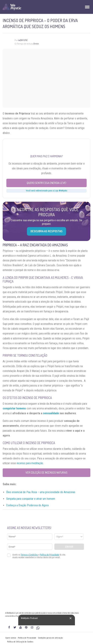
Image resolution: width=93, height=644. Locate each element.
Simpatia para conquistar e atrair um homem (31, 499)
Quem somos (11, 638)
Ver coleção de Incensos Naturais (46, 473)
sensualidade (51, 413)
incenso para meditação (30, 463)
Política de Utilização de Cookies (20, 642)
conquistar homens (14, 408)
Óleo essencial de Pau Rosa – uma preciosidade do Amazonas (41, 492)
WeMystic (23, 40)
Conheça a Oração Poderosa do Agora (27, 505)
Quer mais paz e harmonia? (47, 156)
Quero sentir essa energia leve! (46, 183)
